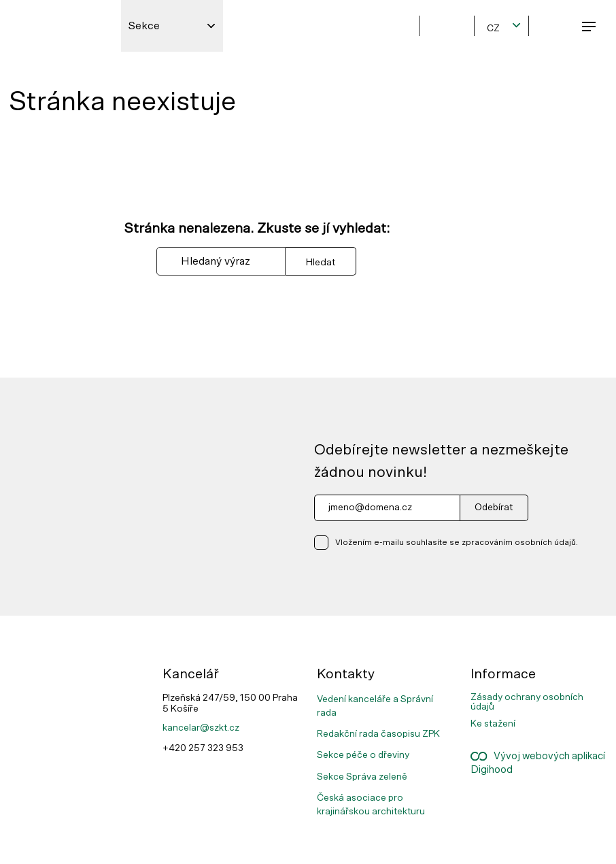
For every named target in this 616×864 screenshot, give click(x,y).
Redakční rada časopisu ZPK (378, 734)
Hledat (321, 262)
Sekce (144, 26)
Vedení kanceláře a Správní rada (375, 706)
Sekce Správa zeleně (362, 777)
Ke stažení (493, 724)
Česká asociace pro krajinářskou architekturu (371, 805)
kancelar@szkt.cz (201, 728)
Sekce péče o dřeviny (363, 755)
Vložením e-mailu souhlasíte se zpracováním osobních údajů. (457, 542)
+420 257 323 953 (203, 748)
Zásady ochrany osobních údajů (527, 702)
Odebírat (494, 508)
